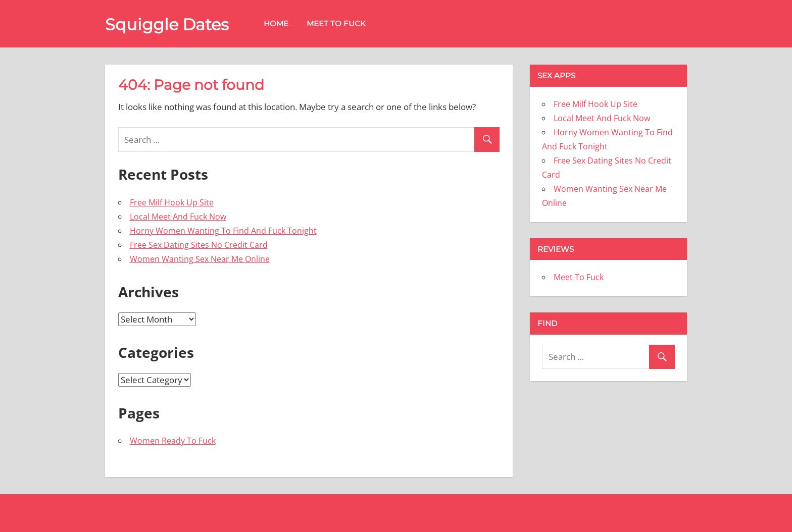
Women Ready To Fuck (173, 441)
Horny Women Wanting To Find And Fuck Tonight (223, 231)
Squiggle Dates (167, 24)
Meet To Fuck (336, 23)
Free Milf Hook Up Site (172, 202)
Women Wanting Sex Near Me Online (200, 259)
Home (276, 23)
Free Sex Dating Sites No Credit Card (199, 245)
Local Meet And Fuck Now (178, 217)
